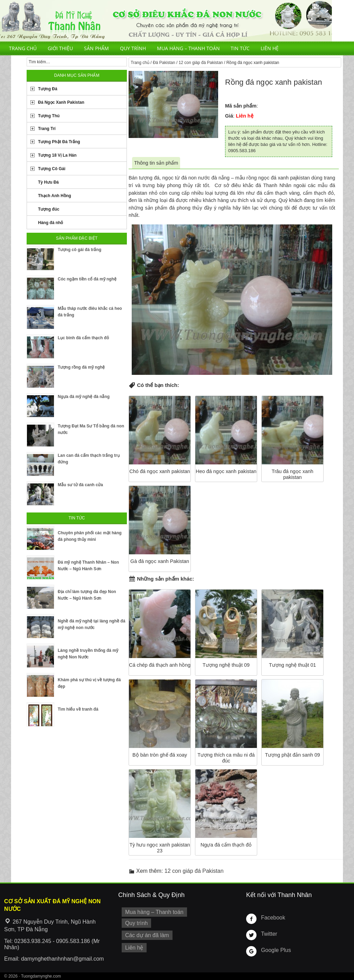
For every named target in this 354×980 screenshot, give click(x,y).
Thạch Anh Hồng (55, 196)
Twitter (268, 934)
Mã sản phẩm (241, 106)
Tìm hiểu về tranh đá (78, 709)
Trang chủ (23, 48)
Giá (229, 116)
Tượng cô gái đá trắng (80, 250)
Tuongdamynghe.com (41, 976)
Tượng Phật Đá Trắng (59, 142)
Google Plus (274, 950)
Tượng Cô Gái (52, 169)
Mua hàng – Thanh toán (188, 48)
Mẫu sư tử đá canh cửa (80, 485)
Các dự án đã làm (145, 933)
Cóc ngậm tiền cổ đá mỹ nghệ (87, 279)
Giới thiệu (60, 48)
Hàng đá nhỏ (50, 223)
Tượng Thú (49, 116)
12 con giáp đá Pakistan (201, 63)
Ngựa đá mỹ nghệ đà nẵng (84, 397)
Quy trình (133, 48)
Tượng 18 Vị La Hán (57, 155)
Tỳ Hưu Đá (48, 182)
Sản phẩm (96, 48)
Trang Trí (47, 129)
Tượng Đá (48, 89)
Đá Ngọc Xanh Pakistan (61, 102)
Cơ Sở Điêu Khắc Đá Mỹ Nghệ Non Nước (166, 21)
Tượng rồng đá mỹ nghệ (81, 367)
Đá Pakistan (164, 63)
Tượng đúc (49, 209)
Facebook (272, 917)
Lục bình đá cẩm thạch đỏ (83, 338)
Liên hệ (270, 48)
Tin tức (240, 48)
